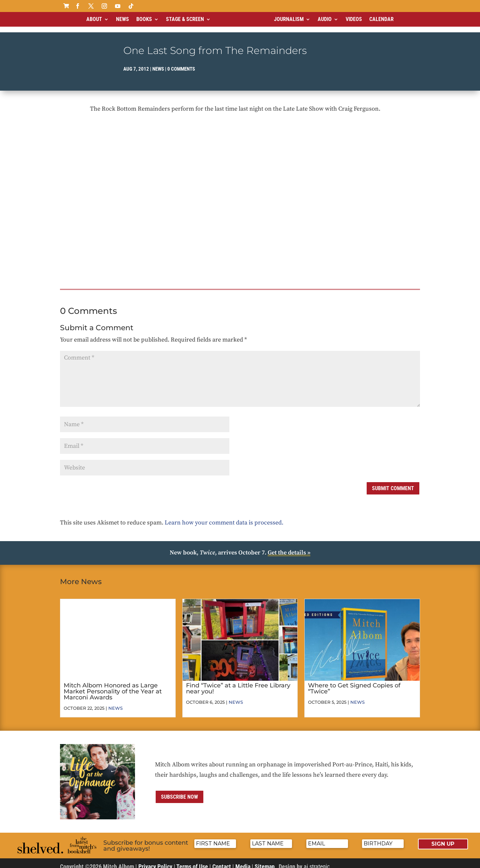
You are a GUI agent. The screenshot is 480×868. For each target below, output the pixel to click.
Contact (222, 861)
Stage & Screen (185, 19)
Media (243, 861)
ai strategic (317, 861)
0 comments (181, 63)
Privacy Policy (155, 861)
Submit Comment (393, 483)
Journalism (289, 19)
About (94, 19)
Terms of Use (192, 861)
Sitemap (265, 861)
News (122, 19)
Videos (354, 19)
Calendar (381, 19)
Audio (325, 19)
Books (144, 19)
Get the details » (289, 547)
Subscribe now (179, 791)
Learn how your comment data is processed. (224, 517)
